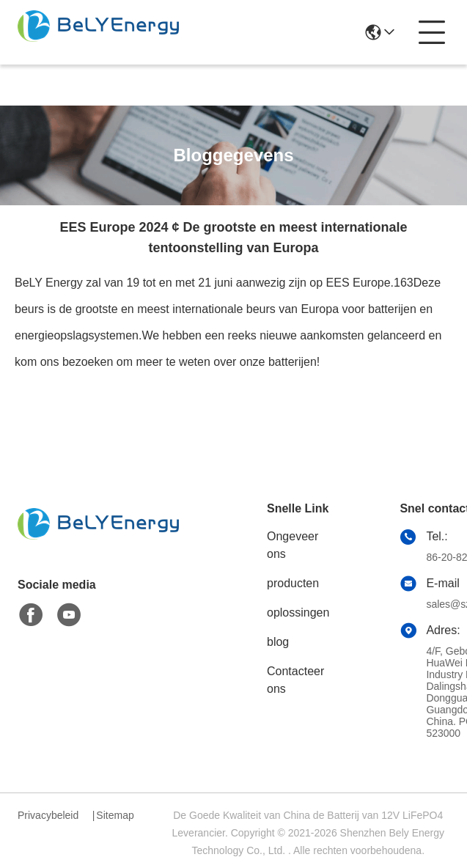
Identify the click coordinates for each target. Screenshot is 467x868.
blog (278, 642)
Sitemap (115, 815)
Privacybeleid (48, 815)
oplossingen (298, 613)
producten (293, 583)
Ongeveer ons (293, 545)
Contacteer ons (295, 680)
